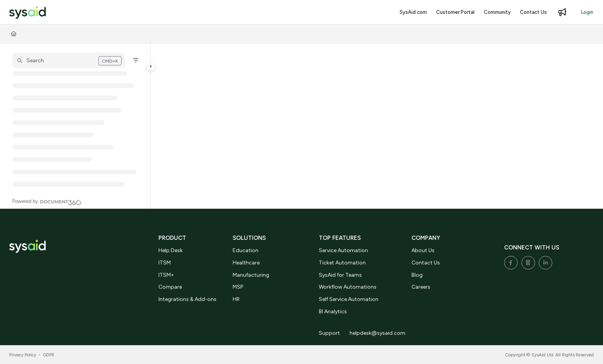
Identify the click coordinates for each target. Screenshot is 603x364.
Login (587, 12)
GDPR (49, 355)
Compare (170, 287)
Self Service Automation (349, 299)
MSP (238, 287)
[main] (377, 126)
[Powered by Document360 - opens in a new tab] (47, 201)
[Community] (497, 12)
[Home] (14, 34)
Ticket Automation (342, 263)
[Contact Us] (533, 12)
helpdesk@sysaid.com (377, 333)
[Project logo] (27, 12)
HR (236, 299)
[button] (69, 60)
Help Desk (171, 250)
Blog (417, 275)
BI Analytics (333, 312)
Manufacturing (251, 275)
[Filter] (136, 60)
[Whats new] (562, 12)
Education (246, 250)
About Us (423, 250)
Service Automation (343, 250)
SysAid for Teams (340, 275)
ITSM (165, 263)
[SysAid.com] (413, 12)
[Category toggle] (151, 66)
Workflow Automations (348, 287)
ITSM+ (166, 275)
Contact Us (426, 263)
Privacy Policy (23, 355)
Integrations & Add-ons (187, 299)
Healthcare (246, 263)
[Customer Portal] (455, 12)
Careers (421, 287)
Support (329, 333)
